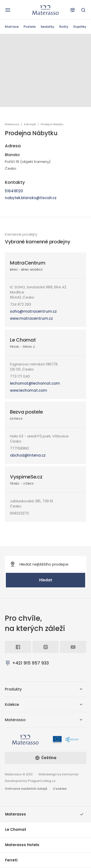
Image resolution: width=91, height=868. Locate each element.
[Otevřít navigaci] (8, 10)
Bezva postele (26, 412)
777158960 (19, 448)
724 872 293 (21, 304)
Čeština (46, 758)
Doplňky (80, 27)
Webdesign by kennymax (58, 774)
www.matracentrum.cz (31, 318)
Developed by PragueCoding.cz (30, 781)
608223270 (19, 513)
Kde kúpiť (30, 124)
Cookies (60, 789)
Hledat (46, 580)
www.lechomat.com (29, 390)
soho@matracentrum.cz (33, 311)
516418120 (14, 191)
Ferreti (11, 860)
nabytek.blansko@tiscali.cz (31, 198)
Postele (30, 27)
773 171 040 (20, 376)
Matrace (12, 27)
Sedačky (47, 27)
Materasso (12, 124)
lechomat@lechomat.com (35, 383)
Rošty (64, 27)
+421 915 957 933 (27, 663)
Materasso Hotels (22, 845)
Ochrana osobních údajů (26, 789)
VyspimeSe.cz (26, 477)
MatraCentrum (28, 263)
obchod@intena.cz (28, 455)
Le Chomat (23, 340)
